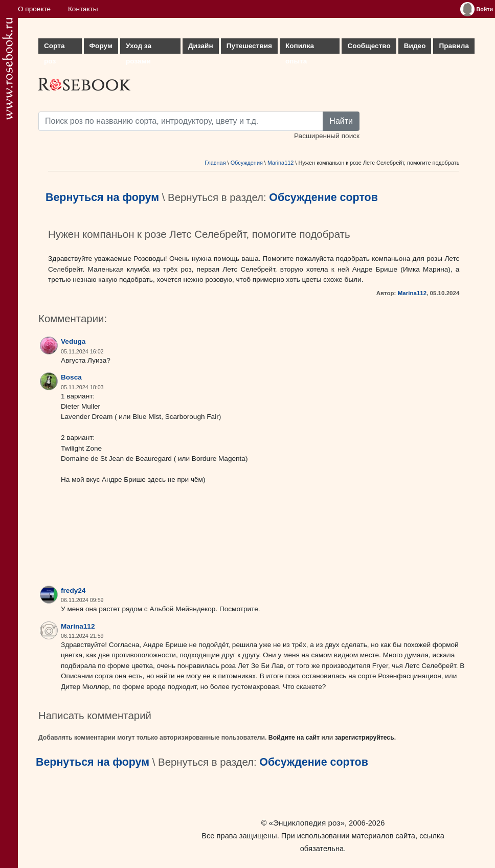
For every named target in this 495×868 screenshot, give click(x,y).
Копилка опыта (300, 48)
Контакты (83, 9)
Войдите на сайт (294, 738)
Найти (341, 121)
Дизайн (201, 46)
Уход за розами (139, 48)
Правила (454, 46)
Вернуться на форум (102, 197)
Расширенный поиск (327, 136)
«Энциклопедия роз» (307, 823)
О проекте (34, 9)
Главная (215, 163)
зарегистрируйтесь (365, 738)
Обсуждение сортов (323, 197)
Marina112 (280, 163)
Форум (101, 46)
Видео (415, 46)
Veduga (73, 341)
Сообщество (369, 46)
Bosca (71, 377)
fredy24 (73, 591)
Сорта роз (54, 48)
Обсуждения (247, 163)
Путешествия (249, 46)
